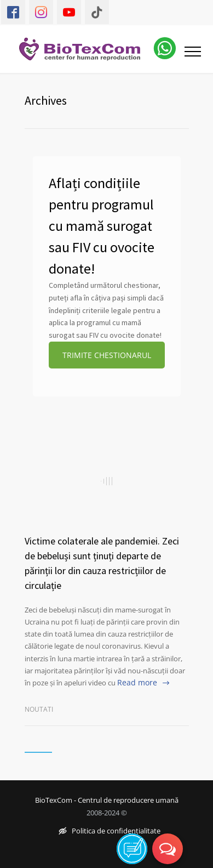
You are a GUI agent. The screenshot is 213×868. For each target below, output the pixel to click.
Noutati (39, 709)
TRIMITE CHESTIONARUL (107, 355)
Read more (137, 682)
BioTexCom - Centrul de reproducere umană (107, 800)
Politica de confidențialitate (110, 832)
